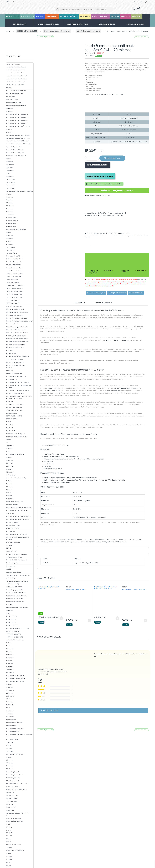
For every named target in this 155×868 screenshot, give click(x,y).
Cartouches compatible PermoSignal (18, 628)
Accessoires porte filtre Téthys (15, 82)
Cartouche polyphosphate (14, 590)
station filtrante (53, 388)
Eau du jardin (11, 97)
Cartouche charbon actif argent (16, 596)
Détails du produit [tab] (103, 303)
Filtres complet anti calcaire (15, 362)
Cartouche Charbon (13, 379)
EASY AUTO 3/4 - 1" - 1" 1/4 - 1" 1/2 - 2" (18, 784)
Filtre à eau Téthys (12, 100)
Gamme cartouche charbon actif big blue (19, 508)
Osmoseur (9, 545)
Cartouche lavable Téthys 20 (15, 153)
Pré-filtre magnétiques (13, 563)
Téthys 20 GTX (11, 182)
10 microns (10, 109)
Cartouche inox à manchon (15, 728)
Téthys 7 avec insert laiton (14, 277)
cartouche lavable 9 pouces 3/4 (125, 388)
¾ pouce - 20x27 (11, 807)
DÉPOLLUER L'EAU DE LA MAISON (17, 91)
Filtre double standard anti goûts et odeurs (20, 321)
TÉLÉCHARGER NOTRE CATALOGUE (97, 165)
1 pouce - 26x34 (11, 793)
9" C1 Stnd (9, 605)
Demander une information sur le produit (100, 176)
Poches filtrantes (11, 413)
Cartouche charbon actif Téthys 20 (17, 117)
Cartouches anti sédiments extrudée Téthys (20, 191)
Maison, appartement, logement (16, 336)
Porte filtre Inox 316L (13, 522)
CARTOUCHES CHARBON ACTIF (16, 593)
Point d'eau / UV (11, 531)
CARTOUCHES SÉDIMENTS (115, 540)
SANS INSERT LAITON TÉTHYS (16, 286)
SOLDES (77, 542)
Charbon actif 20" (12, 617)
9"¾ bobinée (79, 540)
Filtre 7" (9, 842)
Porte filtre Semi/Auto (13, 525)
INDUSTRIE (10, 371)
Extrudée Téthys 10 (12, 218)
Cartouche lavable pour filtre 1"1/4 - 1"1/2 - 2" (19, 814)
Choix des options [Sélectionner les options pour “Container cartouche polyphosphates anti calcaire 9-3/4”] (61, 618)
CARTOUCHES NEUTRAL (14, 634)
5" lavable (9, 745)
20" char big (10, 513)
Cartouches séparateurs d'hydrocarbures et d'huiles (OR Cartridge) (19, 397)
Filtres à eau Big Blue (13, 324)
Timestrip (9, 848)
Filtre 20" (9, 836)
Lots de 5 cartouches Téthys (15, 348)
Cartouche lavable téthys (14, 147)
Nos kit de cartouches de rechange (57, 31)
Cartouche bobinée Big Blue (15, 454)
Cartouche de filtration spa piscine (17, 581)
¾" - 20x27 (9, 833)
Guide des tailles (136, 293)
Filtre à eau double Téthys (14, 256)
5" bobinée (10, 664)
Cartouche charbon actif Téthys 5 (17, 120)
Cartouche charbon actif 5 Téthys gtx (18, 138)
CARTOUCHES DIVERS (13, 631)
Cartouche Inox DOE (13, 731)
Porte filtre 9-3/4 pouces (14, 845)
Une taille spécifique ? (96, 293)
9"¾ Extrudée (10, 717)
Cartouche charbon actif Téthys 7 (17, 123)
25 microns (10, 171)
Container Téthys (12, 253)
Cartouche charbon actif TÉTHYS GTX (18, 126)
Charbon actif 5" (11, 619)
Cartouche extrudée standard (16, 681)
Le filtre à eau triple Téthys (15, 259)
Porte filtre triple (11, 353)
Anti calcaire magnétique (14, 557)
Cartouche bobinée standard (94, 540)
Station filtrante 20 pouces (14, 359)
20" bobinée (10, 655)
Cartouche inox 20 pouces (14, 723)
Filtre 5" (9, 839)
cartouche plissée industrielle (15, 393)
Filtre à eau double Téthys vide (16, 309)
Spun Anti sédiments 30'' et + (15, 404)
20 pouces (9, 490)
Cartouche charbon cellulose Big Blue (18, 519)
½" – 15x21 (9, 827)
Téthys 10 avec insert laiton (15, 268)
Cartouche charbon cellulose (15, 602)
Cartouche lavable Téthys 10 (15, 150)
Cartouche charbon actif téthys (16, 106)
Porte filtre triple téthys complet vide (18, 356)
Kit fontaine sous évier (13, 542)
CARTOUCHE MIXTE (12, 584)
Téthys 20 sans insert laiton (15, 291)
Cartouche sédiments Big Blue (15, 434)
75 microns (10, 215)
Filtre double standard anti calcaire (17, 318)
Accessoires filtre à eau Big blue (16, 67)
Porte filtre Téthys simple (14, 262)
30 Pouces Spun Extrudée (14, 407)
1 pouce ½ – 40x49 (12, 799)
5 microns (9, 112)
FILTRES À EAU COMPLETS (27, 31)
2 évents (9, 830)
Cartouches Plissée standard (15, 754)
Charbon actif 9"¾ (12, 625)
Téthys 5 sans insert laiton (14, 294)
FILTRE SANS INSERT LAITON (15, 851)
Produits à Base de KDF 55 (15, 94)
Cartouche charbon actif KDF (15, 599)
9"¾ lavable (10, 751)
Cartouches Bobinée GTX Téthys (16, 230)
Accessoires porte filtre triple (15, 85)
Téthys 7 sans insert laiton (14, 297)
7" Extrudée (10, 711)
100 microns (10, 165)
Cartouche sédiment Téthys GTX (16, 156)
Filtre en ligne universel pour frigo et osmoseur (18, 538)
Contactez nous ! (13, 2)
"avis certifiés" (59, 669)
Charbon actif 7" (11, 622)
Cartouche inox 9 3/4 (13, 726)
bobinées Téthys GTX (61, 445)
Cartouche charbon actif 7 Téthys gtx (18, 141)
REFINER (9, 548)
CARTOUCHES (11, 578)
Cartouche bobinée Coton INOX (16, 377)
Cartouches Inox (11, 720)
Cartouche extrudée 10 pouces (16, 678)
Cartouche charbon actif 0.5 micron (17, 382)
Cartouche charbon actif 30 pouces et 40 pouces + (19, 386)
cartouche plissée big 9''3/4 (15, 502)
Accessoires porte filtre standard (16, 76)
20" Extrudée (10, 696)
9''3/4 (8, 452)
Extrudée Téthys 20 (12, 221)
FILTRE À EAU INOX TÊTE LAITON (17, 790)
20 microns (70, 540)
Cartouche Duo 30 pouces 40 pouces (18, 390)
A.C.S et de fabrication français (117, 340)
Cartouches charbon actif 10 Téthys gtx (18, 144)
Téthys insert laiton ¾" (13, 283)
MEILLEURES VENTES (13, 528)
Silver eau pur (11, 566)
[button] (20, 23)
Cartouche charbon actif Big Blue (17, 510)
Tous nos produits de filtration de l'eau (113, 542)
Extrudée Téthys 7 (12, 227)
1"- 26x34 (9, 422)
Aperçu (41, 622)
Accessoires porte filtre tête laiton (17, 79)
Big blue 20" (10, 428)
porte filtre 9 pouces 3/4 (51, 391)
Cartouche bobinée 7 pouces (15, 676)
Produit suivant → (142, 37)
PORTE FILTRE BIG (12, 419)
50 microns (10, 176)
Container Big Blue (12, 505)
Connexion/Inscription (141, 2)
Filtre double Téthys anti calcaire (16, 560)
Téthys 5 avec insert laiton (14, 274)
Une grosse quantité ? (117, 293)
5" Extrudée (10, 705)
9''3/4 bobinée (11, 475)
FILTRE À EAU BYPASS (13, 787)
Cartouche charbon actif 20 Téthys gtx (18, 135)
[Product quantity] (92, 158)
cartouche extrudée (113, 391)
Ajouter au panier (114, 158)
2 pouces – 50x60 (12, 801)
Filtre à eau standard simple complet (18, 312)
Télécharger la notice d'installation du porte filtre (104, 184)
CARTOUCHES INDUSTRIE (14, 374)
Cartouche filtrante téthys (14, 103)
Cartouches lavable (12, 740)
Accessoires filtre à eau (13, 64)
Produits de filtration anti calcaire (17, 554)
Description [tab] (79, 303)
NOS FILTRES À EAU (12, 781)
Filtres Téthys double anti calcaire (17, 330)
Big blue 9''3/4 (11, 431)
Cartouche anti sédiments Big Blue (17, 437)
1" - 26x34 (9, 824)
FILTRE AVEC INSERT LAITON (15, 821)
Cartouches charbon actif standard (17, 608)
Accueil (9, 31)
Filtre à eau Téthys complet (15, 315)
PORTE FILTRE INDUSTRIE (14, 416)
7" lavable (9, 748)
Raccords (9, 88)
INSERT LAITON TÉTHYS (14, 265)
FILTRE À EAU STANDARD (14, 818)
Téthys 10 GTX (11, 179)
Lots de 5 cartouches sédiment (88, 31)
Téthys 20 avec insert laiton (15, 271)
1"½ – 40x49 (10, 425)
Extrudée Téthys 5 (12, 224)
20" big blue (10, 466)
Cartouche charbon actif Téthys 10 (17, 115)
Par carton (10, 351)
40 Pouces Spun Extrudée (14, 410)
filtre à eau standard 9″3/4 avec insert (77, 480)
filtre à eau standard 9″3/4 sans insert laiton (110, 480)
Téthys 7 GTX (10, 188)
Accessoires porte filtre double (16, 73)
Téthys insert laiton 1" (13, 280)
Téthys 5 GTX (10, 185)
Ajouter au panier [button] (90, 621)
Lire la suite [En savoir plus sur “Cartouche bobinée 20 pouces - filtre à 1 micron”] (146, 621)
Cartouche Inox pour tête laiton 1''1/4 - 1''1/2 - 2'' (20, 735)
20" (7, 443)
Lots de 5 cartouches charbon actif (17, 342)
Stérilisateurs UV (12, 551)
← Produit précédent (45, 37)
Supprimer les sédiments (90, 542)
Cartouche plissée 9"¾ (13, 778)
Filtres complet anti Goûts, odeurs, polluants (17, 367)
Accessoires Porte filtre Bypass (16, 70)
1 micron (9, 159)
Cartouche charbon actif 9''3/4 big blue (18, 516)
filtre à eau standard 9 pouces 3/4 (111, 94)
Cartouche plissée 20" (13, 772)
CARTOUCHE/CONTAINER (14, 587)
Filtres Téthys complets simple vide (17, 327)
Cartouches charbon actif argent (17, 534)
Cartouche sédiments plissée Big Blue (18, 478)
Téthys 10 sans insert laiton (15, 288)
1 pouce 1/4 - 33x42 (12, 796)
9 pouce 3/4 (10, 810)
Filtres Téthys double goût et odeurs (17, 333)
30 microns (10, 493)
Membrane (10, 401)
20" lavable (10, 742)
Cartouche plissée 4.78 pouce (15, 775)
